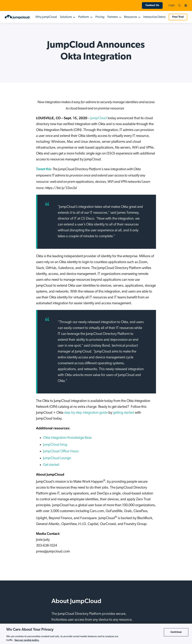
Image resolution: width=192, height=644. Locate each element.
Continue (176, 632)
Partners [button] (113, 17)
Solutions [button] (66, 17)
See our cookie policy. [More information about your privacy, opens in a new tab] (27, 640)
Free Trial (178, 17)
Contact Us (152, 5)
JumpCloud (99, 118)
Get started (51, 465)
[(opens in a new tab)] (43, 169)
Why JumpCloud (46, 17)
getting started (123, 413)
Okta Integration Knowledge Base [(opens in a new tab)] (67, 438)
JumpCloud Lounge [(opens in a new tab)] (57, 458)
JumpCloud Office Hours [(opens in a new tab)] (61, 451)
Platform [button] (84, 17)
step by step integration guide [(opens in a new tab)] (86, 413)
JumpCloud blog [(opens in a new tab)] (55, 445)
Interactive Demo (154, 17)
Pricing (100, 17)
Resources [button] (131, 17)
